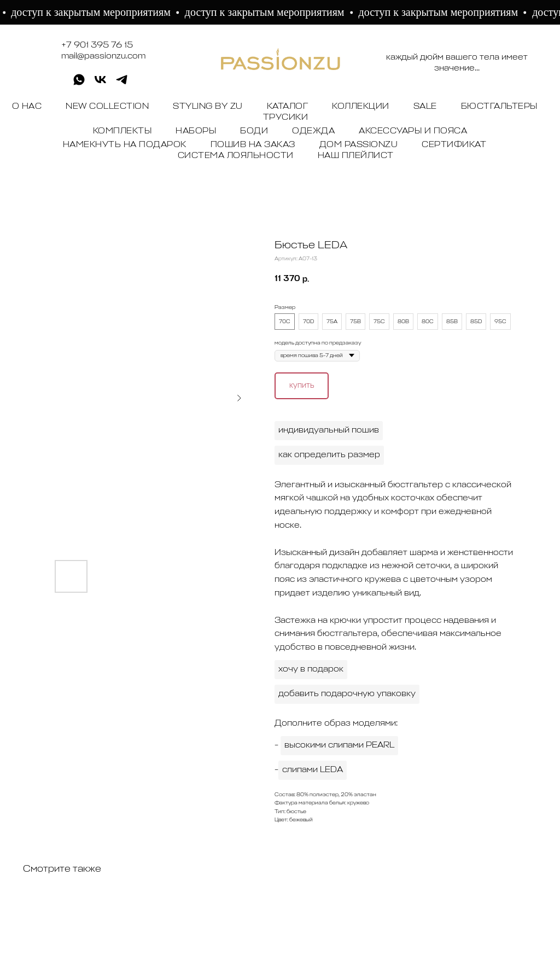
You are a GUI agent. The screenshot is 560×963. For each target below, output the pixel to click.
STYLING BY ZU (208, 107)
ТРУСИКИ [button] (286, 118)
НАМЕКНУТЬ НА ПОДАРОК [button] (125, 145)
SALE (425, 107)
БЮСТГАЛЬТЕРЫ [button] (499, 107)
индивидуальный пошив (329, 430)
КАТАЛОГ (288, 107)
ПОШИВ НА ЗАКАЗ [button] (253, 145)
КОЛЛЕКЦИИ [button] (361, 107)
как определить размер (329, 455)
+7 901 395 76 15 (97, 45)
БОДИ (254, 131)
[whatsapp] (79, 83)
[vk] (100, 83)
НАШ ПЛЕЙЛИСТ (356, 156)
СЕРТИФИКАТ (454, 145)
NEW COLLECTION (107, 107)
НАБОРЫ (196, 131)
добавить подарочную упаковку (347, 694)
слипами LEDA (313, 770)
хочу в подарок (311, 669)
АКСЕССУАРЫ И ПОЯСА (413, 131)
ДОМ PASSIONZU (359, 145)
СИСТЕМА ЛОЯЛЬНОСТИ (236, 156)
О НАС (27, 107)
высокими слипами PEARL (339, 745)
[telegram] (122, 83)
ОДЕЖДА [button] (313, 131)
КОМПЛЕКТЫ (122, 131)
